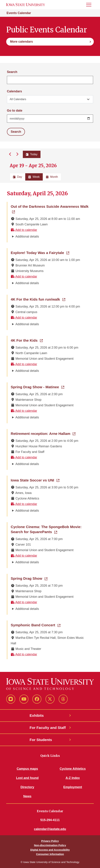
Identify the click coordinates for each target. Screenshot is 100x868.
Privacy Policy (50, 841)
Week (34, 177)
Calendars (14, 91)
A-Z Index (73, 778)
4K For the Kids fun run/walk (38, 299)
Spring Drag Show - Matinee (37, 387)
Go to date (15, 111)
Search (12, 72)
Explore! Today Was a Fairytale (40, 252)
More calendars (21, 42)
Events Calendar (19, 13)
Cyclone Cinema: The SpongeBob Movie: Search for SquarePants (50, 529)
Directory (27, 787)
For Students (41, 740)
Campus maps (27, 769)
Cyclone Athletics (73, 769)
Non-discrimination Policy (50, 845)
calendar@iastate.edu (50, 829)
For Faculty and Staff (48, 728)
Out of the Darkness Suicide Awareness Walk (50, 206)
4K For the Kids (27, 340)
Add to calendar (24, 230)
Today (32, 154)
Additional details (27, 236)
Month (52, 177)
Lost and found (27, 778)
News (27, 796)
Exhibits (37, 715)
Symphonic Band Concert (36, 625)
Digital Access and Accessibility (50, 850)
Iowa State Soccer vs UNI (35, 480)
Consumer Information (50, 854)
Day (17, 177)
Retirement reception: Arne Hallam (43, 433)
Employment (73, 787)
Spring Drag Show (29, 578)
